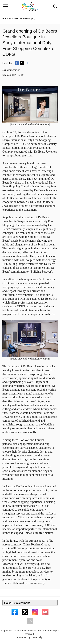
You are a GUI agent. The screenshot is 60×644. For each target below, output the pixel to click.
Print (5, 63)
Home (5, 19)
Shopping (31, 19)
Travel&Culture (17, 19)
